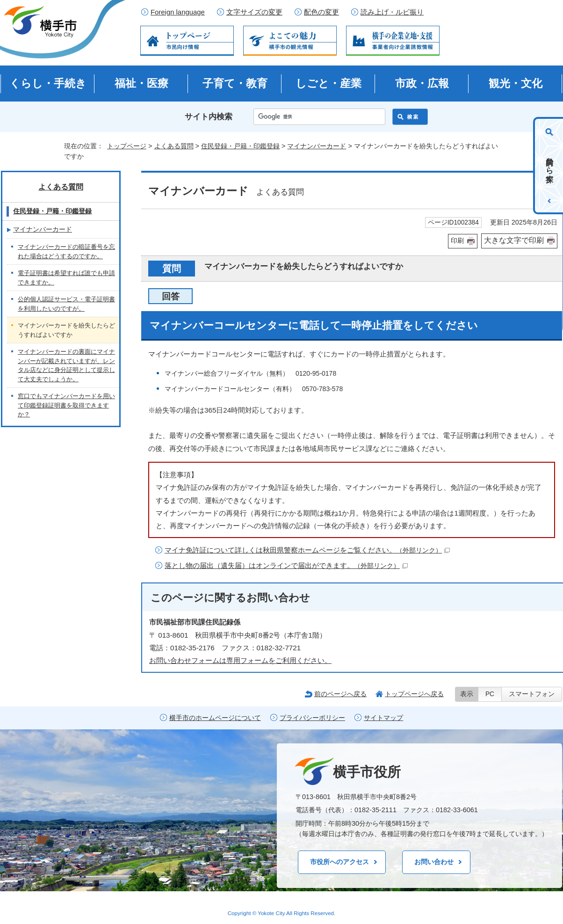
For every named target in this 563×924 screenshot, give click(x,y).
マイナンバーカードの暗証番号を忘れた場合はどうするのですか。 (66, 251)
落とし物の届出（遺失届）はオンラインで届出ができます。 (286, 565)
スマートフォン (532, 694)
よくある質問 (174, 146)
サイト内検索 (209, 117)
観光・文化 (516, 83)
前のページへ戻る (340, 694)
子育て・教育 (235, 83)
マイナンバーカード (317, 146)
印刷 (457, 241)
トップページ (127, 146)
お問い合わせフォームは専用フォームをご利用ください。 (240, 660)
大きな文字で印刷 (514, 240)
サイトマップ (383, 718)
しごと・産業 (328, 83)
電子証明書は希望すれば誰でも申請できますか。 (66, 278)
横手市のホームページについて (215, 718)
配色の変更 (321, 12)
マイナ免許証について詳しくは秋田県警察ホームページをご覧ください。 (307, 550)
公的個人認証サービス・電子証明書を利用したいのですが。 (66, 304)
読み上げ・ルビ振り (392, 12)
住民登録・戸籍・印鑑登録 (240, 146)
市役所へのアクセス (339, 862)
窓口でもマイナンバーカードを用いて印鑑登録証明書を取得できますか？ (66, 405)
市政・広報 (422, 83)
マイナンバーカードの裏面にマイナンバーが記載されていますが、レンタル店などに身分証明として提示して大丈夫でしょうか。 (66, 365)
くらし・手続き (48, 83)
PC (490, 694)
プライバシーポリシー (312, 718)
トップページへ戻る (414, 694)
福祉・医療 (141, 83)
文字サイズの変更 (254, 12)
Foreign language (178, 12)
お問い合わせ (434, 862)
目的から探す (550, 166)
